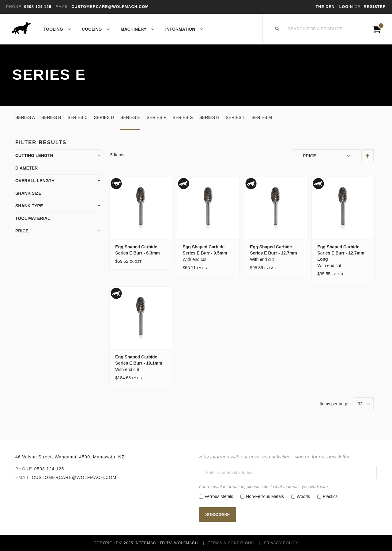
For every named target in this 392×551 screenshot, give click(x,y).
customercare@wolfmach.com (74, 477)
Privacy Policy (281, 543)
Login (347, 7)
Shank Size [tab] (28, 193)
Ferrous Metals (219, 496)
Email (23, 477)
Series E (130, 117)
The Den (325, 7)
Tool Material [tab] (33, 218)
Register (375, 7)
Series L (235, 117)
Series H (209, 117)
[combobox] (315, 29)
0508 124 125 (49, 469)
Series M (262, 117)
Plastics (330, 496)
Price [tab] (22, 231)
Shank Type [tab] (29, 206)
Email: (63, 7)
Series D (104, 117)
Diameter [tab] (26, 168)
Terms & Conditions (231, 543)
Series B (51, 117)
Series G (183, 117)
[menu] (121, 29)
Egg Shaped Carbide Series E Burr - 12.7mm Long (341, 253)
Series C (77, 117)
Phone (24, 469)
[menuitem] (54, 29)
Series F (156, 117)
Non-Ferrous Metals (265, 496)
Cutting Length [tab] (34, 155)
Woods (303, 496)
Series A (25, 117)
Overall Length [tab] (35, 181)
